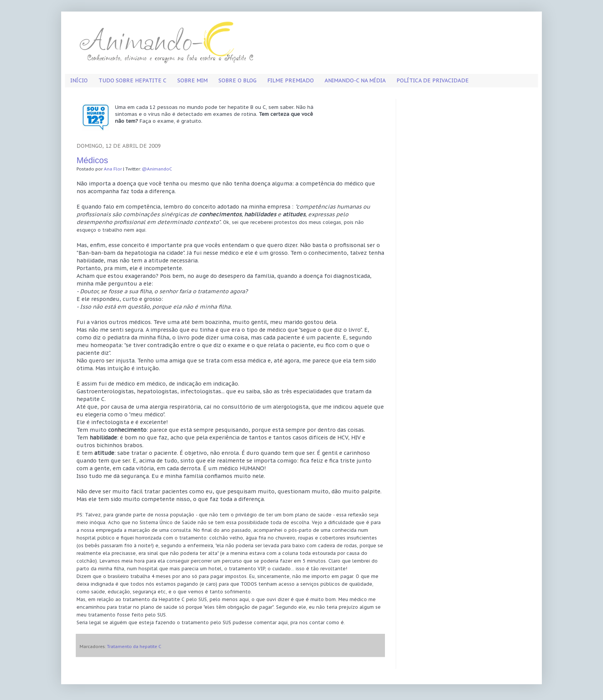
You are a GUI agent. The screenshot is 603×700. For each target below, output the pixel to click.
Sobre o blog (237, 80)
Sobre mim (192, 80)
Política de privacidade (433, 80)
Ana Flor (113, 169)
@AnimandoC (157, 169)
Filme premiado (291, 80)
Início (79, 80)
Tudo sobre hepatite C (132, 80)
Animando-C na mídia (355, 80)
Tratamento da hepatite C (134, 646)
